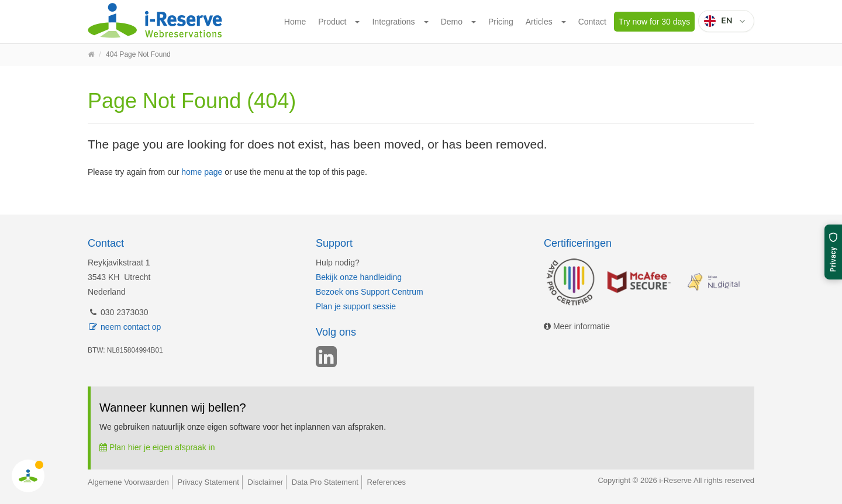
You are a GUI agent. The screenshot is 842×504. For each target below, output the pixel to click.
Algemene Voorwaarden (128, 482)
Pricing (501, 22)
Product (332, 22)
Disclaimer (266, 482)
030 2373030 (118, 312)
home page (202, 172)
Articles (539, 22)
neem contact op (124, 327)
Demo (452, 22)
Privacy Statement (208, 482)
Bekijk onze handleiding (359, 277)
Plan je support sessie (356, 306)
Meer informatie (577, 326)
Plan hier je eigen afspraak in (157, 447)
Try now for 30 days (654, 22)
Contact (592, 22)
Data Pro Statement (325, 482)
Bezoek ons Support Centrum (370, 292)
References (387, 482)
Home (295, 22)
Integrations (393, 22)
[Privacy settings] (833, 252)
